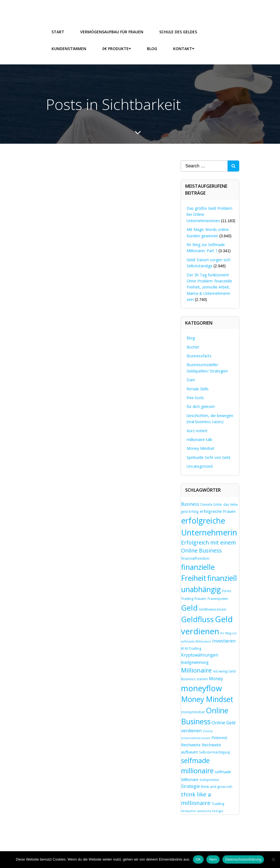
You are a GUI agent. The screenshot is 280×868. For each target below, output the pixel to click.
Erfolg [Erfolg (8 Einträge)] (194, 511)
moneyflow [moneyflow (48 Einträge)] (201, 688)
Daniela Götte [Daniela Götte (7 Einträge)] (211, 504)
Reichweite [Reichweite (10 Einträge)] (191, 744)
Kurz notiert (197, 430)
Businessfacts (199, 356)
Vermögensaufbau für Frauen (112, 32)
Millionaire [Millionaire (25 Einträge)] (196, 670)
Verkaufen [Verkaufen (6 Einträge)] (189, 811)
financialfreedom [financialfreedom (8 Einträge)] (195, 558)
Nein (213, 859)
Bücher (193, 346)
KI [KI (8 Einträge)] (182, 648)
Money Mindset (200, 448)
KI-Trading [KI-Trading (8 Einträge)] (193, 648)
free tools (195, 397)
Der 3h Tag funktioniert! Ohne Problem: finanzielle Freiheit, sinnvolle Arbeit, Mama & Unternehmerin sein (209, 287)
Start (58, 32)
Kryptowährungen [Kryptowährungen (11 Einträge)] (200, 655)
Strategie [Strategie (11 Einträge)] (190, 786)
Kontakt (184, 48)
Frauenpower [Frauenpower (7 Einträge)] (218, 598)
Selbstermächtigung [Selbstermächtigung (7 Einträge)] (214, 752)
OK (198, 859)
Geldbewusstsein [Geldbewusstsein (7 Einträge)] (212, 609)
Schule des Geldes (178, 32)
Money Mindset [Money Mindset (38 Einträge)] (207, 699)
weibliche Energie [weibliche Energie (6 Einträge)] (210, 811)
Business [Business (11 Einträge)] (190, 504)
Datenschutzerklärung (243, 859)
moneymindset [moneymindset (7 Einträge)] (193, 712)
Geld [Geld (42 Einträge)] (189, 607)
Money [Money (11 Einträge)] (216, 678)
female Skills (198, 388)
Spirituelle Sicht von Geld (208, 457)
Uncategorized (200, 466)
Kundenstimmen (69, 48)
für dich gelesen (201, 406)
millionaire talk (199, 439)
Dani (191, 379)
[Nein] (273, 859)
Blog (152, 48)
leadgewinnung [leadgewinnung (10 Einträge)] (195, 662)
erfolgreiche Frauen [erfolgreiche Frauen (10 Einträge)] (218, 511)
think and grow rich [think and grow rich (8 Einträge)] (217, 786)
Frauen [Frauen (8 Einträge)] (200, 598)
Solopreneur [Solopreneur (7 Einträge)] (209, 779)
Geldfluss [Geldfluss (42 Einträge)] (197, 619)
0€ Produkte (117, 48)
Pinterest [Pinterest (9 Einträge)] (219, 737)
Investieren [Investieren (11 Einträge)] (224, 641)
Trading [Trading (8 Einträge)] (218, 803)
